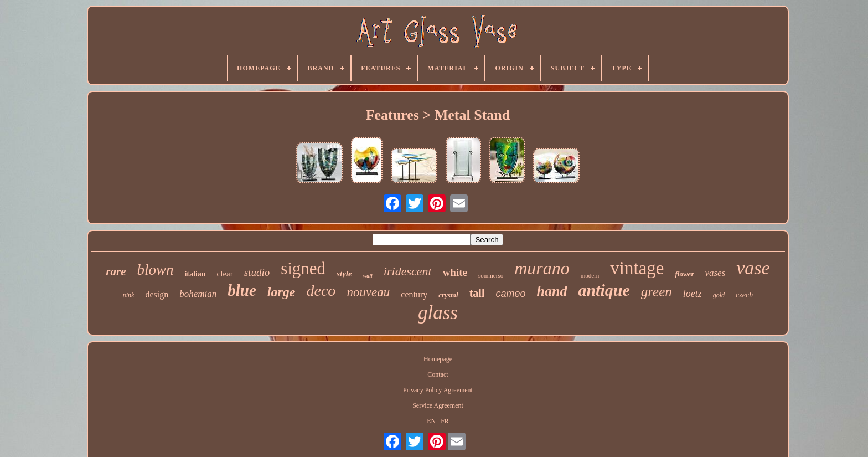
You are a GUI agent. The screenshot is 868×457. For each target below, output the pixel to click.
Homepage (438, 359)
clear (225, 274)
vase (753, 268)
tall (477, 293)
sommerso (491, 275)
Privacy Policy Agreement (438, 390)
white (455, 272)
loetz (693, 294)
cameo (510, 294)
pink (129, 295)
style (344, 274)
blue (242, 290)
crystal (448, 295)
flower (685, 274)
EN (431, 421)
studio (257, 272)
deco (321, 291)
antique (604, 290)
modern (590, 275)
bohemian (198, 294)
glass (438, 313)
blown (155, 270)
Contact (438, 374)
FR (445, 421)
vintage (637, 268)
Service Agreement (438, 405)
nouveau (368, 292)
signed (303, 268)
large (281, 292)
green (657, 292)
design (157, 294)
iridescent (408, 271)
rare (116, 271)
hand (552, 291)
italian (195, 274)
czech (744, 295)
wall (368, 276)
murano (542, 268)
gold (719, 295)
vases (715, 273)
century (414, 294)
